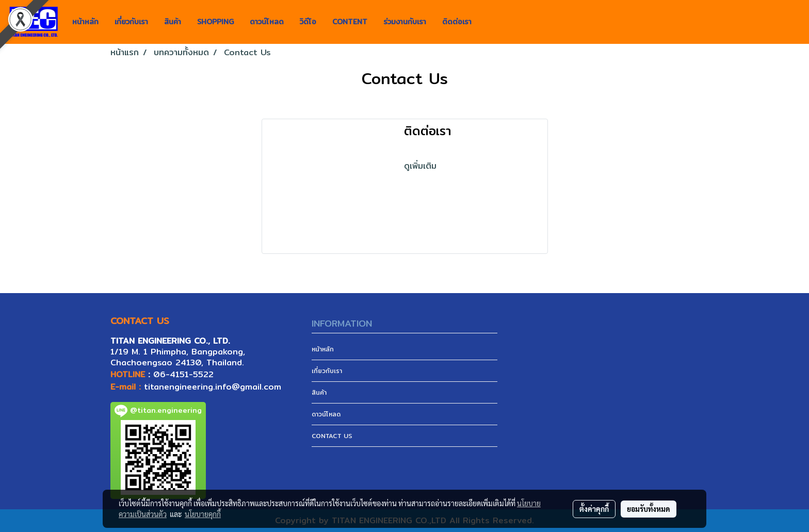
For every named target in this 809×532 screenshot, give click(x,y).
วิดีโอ (308, 22)
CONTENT (350, 22)
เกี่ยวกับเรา (131, 22)
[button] (489, 22)
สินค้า (173, 22)
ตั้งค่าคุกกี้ (594, 509)
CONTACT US (332, 436)
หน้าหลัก (85, 22)
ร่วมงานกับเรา (405, 22)
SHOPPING (215, 22)
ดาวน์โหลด (267, 22)
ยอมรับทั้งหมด (649, 509)
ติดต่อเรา (457, 22)
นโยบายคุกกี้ (203, 514)
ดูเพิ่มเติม (422, 166)
